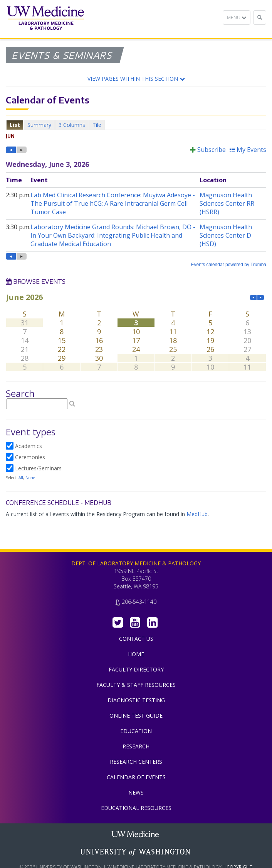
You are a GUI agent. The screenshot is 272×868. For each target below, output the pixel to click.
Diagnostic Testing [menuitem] (136, 700)
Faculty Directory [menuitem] (136, 669)
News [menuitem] (136, 792)
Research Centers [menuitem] (136, 762)
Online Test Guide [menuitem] (136, 716)
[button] (136, 79)
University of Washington (136, 852)
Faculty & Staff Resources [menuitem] (136, 685)
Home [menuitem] (136, 654)
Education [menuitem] (136, 731)
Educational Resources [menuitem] (136, 808)
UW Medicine (136, 835)
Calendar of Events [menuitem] (136, 777)
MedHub (197, 514)
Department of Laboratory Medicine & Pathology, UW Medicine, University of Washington (45, 19)
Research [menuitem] (136, 746)
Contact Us (136, 639)
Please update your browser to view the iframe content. (136, 125)
